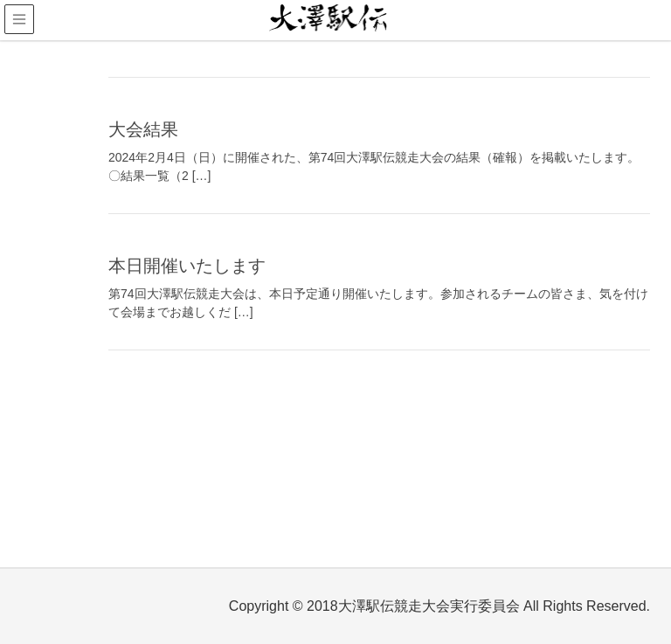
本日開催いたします (187, 266)
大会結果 (143, 129)
